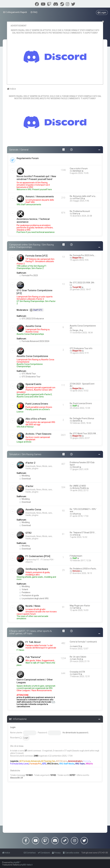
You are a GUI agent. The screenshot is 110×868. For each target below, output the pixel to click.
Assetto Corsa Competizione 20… (83, 327)
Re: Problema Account (80, 211)
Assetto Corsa (33, 326)
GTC (44, 764)
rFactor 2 (30, 463)
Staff (75, 406)
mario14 (76, 646)
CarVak (76, 608)
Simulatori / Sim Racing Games (25, 454)
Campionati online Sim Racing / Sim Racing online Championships (31, 246)
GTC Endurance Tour (30, 377)
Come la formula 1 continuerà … (83, 643)
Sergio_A (77, 330)
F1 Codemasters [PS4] (38, 556)
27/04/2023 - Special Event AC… (82, 385)
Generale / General (19, 150)
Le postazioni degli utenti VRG (34, 598)
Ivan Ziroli (77, 659)
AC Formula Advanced (30, 761)
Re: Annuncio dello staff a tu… (83, 196)
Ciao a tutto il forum (79, 169)
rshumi (76, 514)
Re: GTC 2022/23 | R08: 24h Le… (82, 284)
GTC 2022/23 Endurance (32, 319)
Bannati (87, 761)
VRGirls (89, 764)
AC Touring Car (48, 761)
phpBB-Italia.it (26, 865)
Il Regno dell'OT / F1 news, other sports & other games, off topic (30, 632)
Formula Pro (35, 764)
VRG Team (80, 764)
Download (25, 479)
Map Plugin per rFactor (80, 606)
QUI (53, 702)
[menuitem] (34, 12)
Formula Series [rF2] (36, 256)
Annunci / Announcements (40, 196)
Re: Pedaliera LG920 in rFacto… (84, 569)
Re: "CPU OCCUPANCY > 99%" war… (83, 510)
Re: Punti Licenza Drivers (81, 403)
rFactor (29, 486)
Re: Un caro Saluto (78, 657)
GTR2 (29, 533)
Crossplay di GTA (77, 672)
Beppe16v (77, 258)
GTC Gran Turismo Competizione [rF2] (34, 292)
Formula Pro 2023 (29, 275)
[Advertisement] (55, 807)
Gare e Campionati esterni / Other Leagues (35, 681)
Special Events (33, 384)
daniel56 (76, 421)
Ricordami (16, 738)
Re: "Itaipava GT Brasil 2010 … (83, 533)
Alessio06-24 (16, 778)
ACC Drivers (62, 761)
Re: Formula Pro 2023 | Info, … (83, 255)
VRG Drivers (53, 764)
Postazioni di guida (29, 595)
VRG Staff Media (67, 764)
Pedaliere (25, 592)
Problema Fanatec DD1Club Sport (82, 464)
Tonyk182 (77, 287)
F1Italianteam (76, 556)
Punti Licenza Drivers (37, 404)
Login (13, 727)
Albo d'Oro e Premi (36, 419)
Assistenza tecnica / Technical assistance (33, 220)
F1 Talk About (33, 642)
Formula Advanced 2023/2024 (34, 341)
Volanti (24, 589)
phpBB (16, 862)
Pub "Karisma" (33, 657)
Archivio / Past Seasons (38, 434)
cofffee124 (78, 198)
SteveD (76, 467)
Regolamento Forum (28, 158)
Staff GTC (36, 310)
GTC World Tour (28, 374)
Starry (75, 214)
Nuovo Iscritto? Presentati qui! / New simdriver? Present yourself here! (36, 178)
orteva (75, 535)
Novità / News (33, 606)
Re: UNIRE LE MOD (78, 486)
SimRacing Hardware (37, 569)
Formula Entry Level (19, 764)
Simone (76, 571)
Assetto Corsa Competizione (32, 356)
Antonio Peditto (80, 488)
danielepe (77, 171)
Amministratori (75, 761)
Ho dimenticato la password (75, 733)
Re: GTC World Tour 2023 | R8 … (84, 433)
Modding (25, 476)
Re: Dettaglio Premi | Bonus (82, 418)
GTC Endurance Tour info (81, 348)
